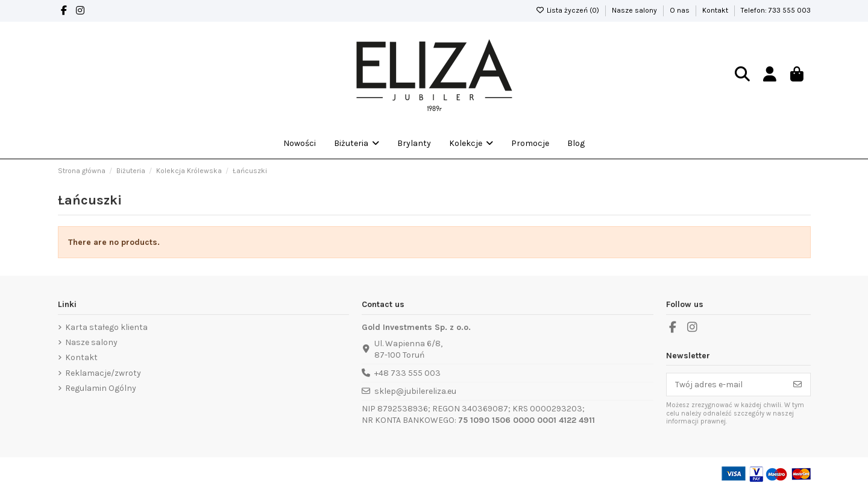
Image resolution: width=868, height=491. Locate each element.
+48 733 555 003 (407, 373)
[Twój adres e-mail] (726, 385)
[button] (471, 144)
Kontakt (716, 10)
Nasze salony (635, 10)
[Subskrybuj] (797, 385)
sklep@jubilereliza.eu (415, 391)
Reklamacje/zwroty (103, 373)
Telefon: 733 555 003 (776, 10)
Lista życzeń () (568, 10)
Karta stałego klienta (106, 327)
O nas (681, 10)
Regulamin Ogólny (101, 388)
